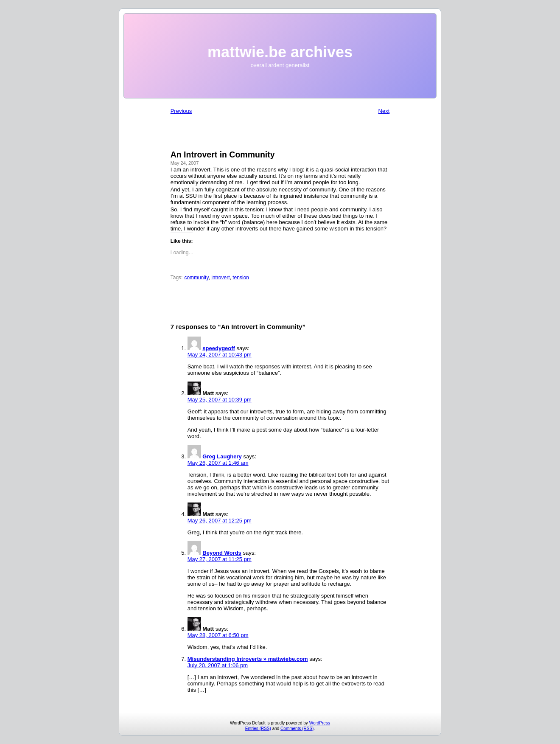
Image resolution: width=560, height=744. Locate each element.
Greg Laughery (222, 456)
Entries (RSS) (258, 729)
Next (384, 111)
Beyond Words (222, 553)
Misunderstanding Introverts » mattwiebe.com (248, 659)
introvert (220, 278)
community (196, 278)
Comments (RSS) (297, 729)
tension (241, 278)
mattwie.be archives (280, 52)
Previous (181, 111)
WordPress (320, 723)
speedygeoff (219, 348)
